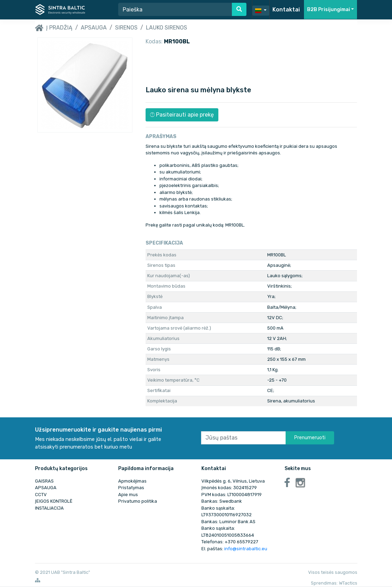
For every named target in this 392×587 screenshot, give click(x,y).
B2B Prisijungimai (329, 10)
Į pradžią (54, 28)
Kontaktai (286, 10)
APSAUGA (94, 28)
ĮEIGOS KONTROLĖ (54, 501)
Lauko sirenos (167, 28)
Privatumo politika (138, 501)
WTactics (348, 583)
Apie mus (128, 495)
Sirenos (126, 28)
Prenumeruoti (310, 438)
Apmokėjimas (132, 481)
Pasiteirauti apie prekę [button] (182, 115)
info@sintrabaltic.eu (246, 549)
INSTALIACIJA (49, 508)
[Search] (175, 9)
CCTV (41, 495)
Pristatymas (131, 488)
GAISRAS (44, 481)
